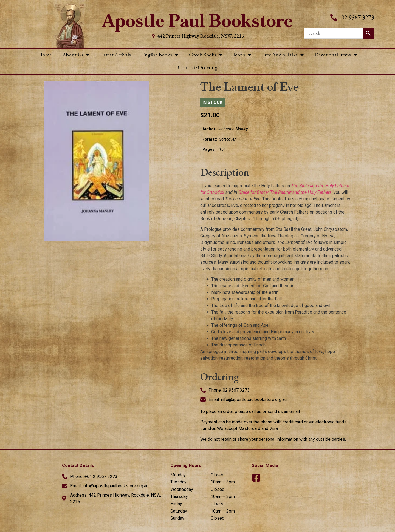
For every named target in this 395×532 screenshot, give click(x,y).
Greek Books (206, 55)
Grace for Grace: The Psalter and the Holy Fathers (285, 192)
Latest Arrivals (116, 55)
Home (45, 55)
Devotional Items (336, 55)
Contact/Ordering (198, 67)
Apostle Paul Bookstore (197, 21)
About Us (76, 55)
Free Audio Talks (283, 55)
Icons (242, 55)
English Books (160, 55)
